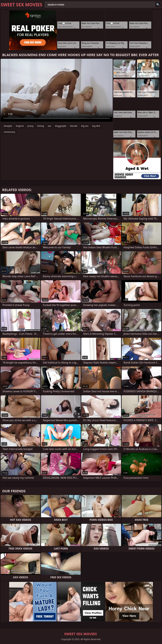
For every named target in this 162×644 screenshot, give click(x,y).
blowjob (8, 126)
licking (41, 126)
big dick (96, 126)
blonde (74, 126)
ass (49, 126)
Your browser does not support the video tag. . (57, 90)
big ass (85, 126)
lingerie (20, 126)
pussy (31, 126)
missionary (9, 132)
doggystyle (61, 126)
